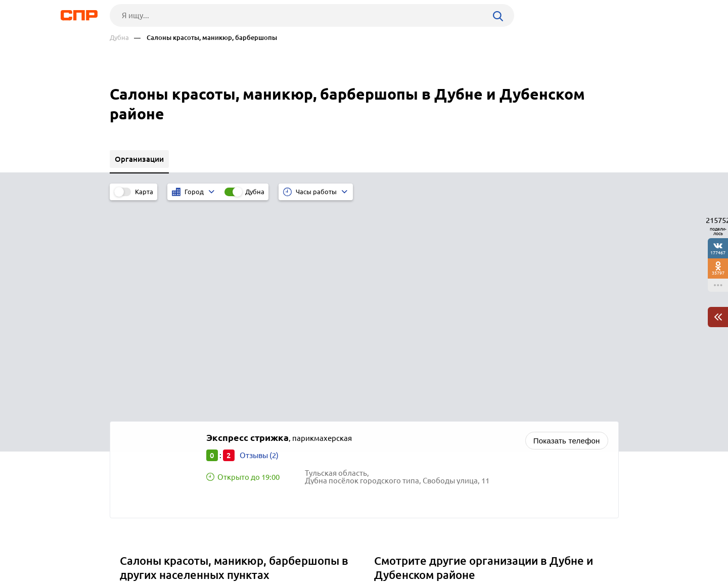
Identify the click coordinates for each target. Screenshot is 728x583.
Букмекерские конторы (419, 409)
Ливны (135, 384)
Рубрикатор (128, 546)
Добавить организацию (573, 545)
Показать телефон (567, 228)
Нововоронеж (149, 396)
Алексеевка (144, 421)
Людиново (143, 434)
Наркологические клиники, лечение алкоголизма (467, 421)
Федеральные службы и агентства (438, 434)
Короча (136, 409)
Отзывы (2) (259, 243)
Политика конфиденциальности (245, 575)
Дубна (119, 38)
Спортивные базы (409, 396)
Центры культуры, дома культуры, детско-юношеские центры (487, 384)
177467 (718, 253)
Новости (191, 546)
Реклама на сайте (263, 546)
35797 (718, 273)
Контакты (336, 546)
